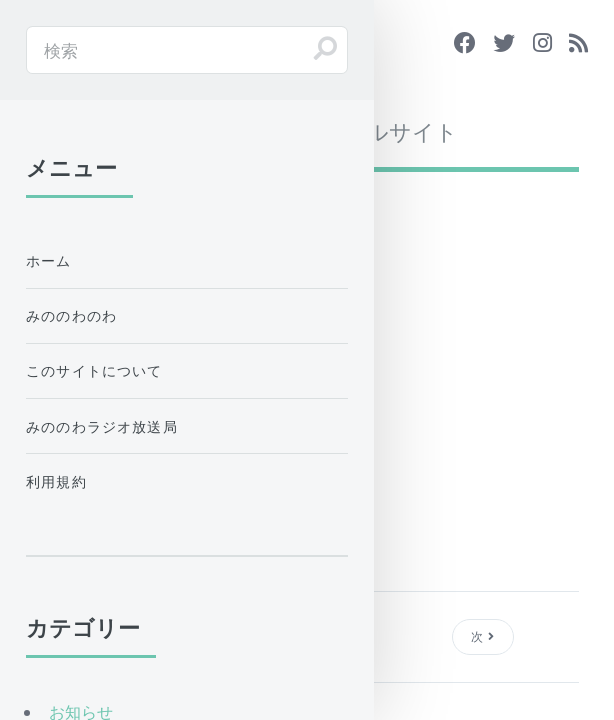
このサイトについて (94, 370)
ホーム (49, 260)
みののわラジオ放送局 (102, 426)
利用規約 (56, 481)
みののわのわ (71, 315)
